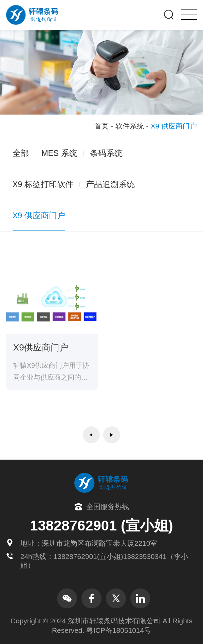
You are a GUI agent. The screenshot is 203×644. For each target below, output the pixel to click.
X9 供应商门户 (39, 216)
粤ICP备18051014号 (119, 630)
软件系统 (130, 126)
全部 (21, 153)
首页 (101, 126)
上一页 (91, 435)
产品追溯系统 (110, 184)
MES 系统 (59, 153)
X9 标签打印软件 (43, 184)
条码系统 (106, 153)
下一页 (112, 435)
